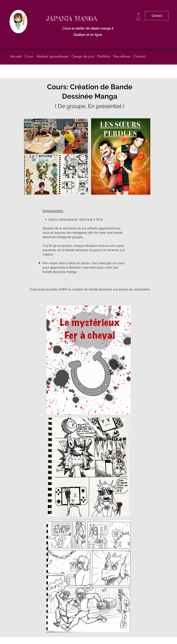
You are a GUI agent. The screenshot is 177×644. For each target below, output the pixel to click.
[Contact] (157, 16)
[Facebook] (139, 14)
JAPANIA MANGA (72, 18)
